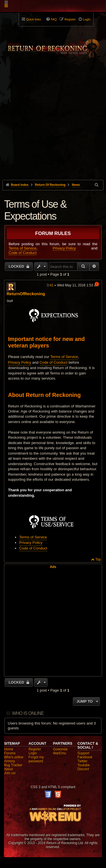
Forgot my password (36, 759)
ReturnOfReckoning (26, 294)
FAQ (54, 19)
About (8, 769)
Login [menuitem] (86, 19)
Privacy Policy (64, 248)
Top (98, 559)
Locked (17, 266)
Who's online (14, 757)
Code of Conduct (22, 253)
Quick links (33, 19)
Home (8, 749)
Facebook (85, 757)
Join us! (10, 773)
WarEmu (60, 753)
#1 (51, 285)
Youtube (84, 765)
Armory (9, 761)
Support (83, 753)
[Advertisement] (53, 130)
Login (33, 753)
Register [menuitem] (70, 19)
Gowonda (60, 749)
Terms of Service (22, 248)
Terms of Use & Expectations (35, 210)
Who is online (28, 713)
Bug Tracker (13, 765)
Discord (83, 769)
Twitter (82, 761)
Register (35, 749)
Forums (10, 753)
